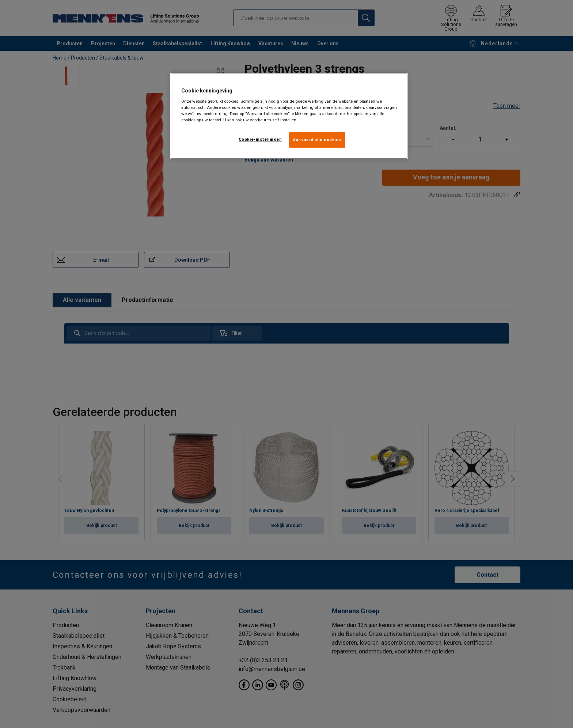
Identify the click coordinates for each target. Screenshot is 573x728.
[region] (289, 116)
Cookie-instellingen (260, 139)
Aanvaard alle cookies (317, 140)
